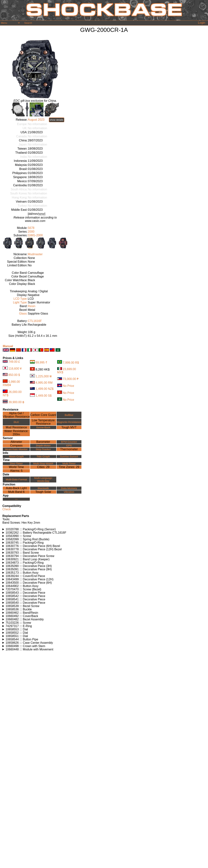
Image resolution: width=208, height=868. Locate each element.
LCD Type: (20, 299)
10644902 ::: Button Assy (22, 586)
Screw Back (43, 427)
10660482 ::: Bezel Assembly (25, 619)
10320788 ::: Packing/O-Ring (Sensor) (31, 529)
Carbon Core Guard (43, 415)
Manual (8, 346)
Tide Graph (43, 457)
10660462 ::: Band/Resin (22, 613)
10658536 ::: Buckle (19, 609)
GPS (69, 446)
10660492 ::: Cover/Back (22, 616)
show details (57, 120)
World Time (16, 467)
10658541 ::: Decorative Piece (25, 599)
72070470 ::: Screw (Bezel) (23, 589)
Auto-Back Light (16, 488)
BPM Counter (69, 442)
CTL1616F (35, 321)
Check (7, 509)
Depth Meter (43, 446)
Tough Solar (43, 492)
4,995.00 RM (44, 383)
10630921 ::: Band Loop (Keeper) (28, 559)
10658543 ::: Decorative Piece (25, 593)
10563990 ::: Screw (18, 536)
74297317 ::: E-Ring (19, 626)
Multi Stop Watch (43, 464)
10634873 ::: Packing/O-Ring (25, 563)
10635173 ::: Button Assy (22, 573)
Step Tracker (43, 449)
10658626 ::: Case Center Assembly (29, 643)
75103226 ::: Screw (18, 623)
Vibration (69, 492)
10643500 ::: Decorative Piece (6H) (29, 583)
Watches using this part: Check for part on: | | (104, 529)
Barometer (43, 442)
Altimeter (16, 442)
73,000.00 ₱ (71, 379)
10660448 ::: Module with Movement (29, 649)
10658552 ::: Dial (17, 633)
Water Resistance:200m (16, 433)
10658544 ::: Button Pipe (22, 639)
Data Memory (69, 488)
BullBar (69, 415)
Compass (16, 445)
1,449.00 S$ (43, 396)
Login (202, 23)
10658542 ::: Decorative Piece (25, 596)
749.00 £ (14, 362)
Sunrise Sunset (69, 457)
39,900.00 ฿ (16, 402)
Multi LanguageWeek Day (43, 480)
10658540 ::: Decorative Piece (25, 603)
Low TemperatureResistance (43, 422)
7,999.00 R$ (71, 363)
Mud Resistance (16, 427)
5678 (31, 228)
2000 (31, 232)
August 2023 (36, 120)
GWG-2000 (35, 235)
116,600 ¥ (15, 369)
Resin (32, 306)
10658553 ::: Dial (17, 629)
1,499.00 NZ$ (45, 389)
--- (16, 499)
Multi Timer (69, 464)
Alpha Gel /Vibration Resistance (16, 415)
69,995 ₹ (41, 362)
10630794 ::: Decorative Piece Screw (30, 556)
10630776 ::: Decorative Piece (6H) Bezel (33, 546)
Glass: (23, 314)
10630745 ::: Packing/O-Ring (25, 543)
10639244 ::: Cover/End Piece (25, 576)
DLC (16, 422)
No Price (68, 386)
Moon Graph (16, 457)
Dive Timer (16, 464)
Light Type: (20, 302)
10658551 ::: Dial (17, 636)
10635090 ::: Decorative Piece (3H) (29, 566)
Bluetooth (43, 488)
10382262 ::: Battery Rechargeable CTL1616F (36, 533)
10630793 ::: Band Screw (22, 553)
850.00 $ (14, 375)
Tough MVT (69, 427)
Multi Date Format (16, 480)
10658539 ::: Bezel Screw (22, 606)
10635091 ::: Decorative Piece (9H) (29, 569)
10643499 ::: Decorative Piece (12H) (30, 579)
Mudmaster (35, 254)
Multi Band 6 (16, 492)
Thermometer (69, 449)
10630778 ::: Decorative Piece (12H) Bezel (34, 549)
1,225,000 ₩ (44, 376)
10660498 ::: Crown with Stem (25, 646)
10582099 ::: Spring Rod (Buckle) (27, 539)
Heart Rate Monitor (16, 449)
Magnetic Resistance (69, 422)
